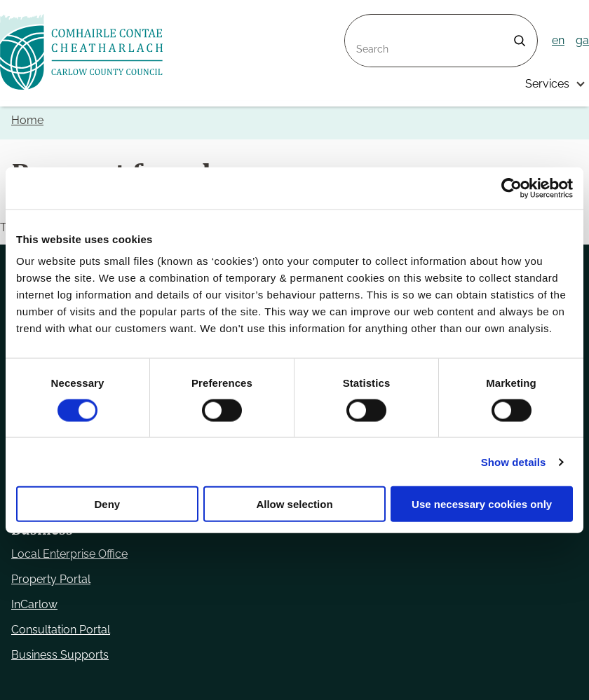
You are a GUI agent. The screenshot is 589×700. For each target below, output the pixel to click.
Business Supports (60, 655)
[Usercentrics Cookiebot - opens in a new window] (512, 188)
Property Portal (51, 579)
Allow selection (294, 504)
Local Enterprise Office (69, 554)
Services (547, 84)
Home (27, 120)
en (558, 40)
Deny (107, 504)
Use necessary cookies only (482, 504)
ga (582, 40)
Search (363, 23)
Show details (514, 461)
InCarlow (34, 604)
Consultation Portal (61, 630)
